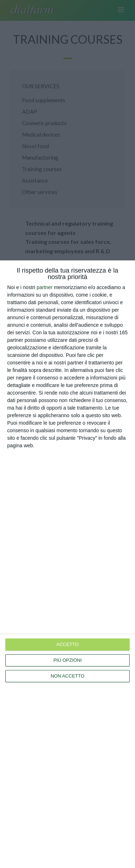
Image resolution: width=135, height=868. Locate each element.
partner (45, 287)
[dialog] (67, 564)
